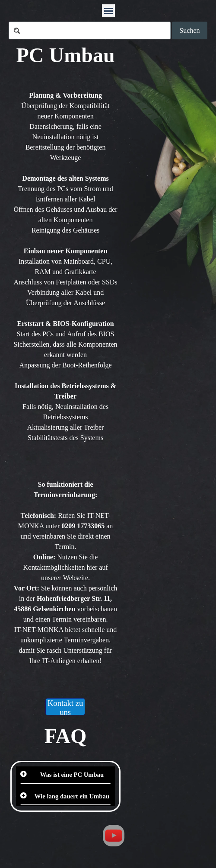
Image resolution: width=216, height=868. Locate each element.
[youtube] (114, 836)
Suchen (189, 30)
